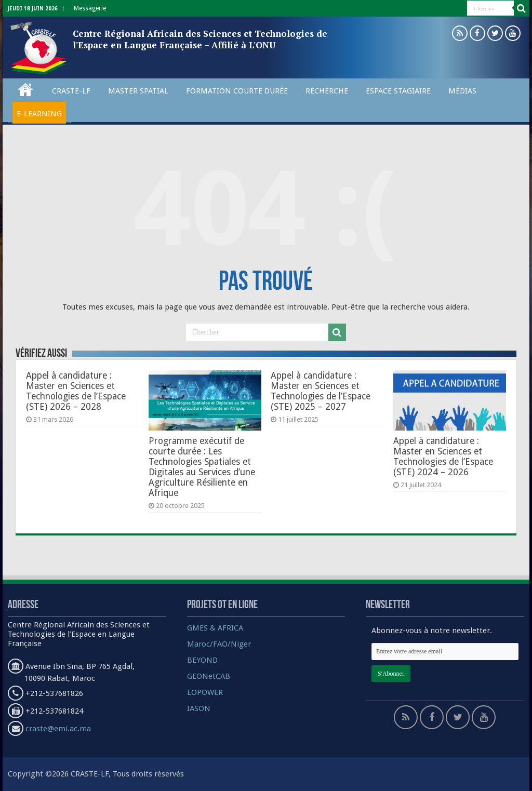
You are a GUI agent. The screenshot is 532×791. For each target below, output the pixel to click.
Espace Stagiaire (398, 91)
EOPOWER (205, 692)
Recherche (327, 91)
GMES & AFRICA (215, 628)
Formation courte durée (237, 91)
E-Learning (39, 114)
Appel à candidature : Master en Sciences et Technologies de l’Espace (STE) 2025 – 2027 (321, 391)
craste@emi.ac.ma (58, 729)
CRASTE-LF (71, 91)
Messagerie (90, 8)
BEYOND (202, 660)
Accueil (25, 89)
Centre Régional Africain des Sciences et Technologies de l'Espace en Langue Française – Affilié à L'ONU (200, 39)
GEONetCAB (209, 676)
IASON (199, 708)
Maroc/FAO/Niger (219, 644)
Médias (462, 91)
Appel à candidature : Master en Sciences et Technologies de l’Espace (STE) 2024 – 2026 (443, 457)
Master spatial (138, 91)
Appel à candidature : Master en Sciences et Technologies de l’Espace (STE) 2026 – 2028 (76, 391)
